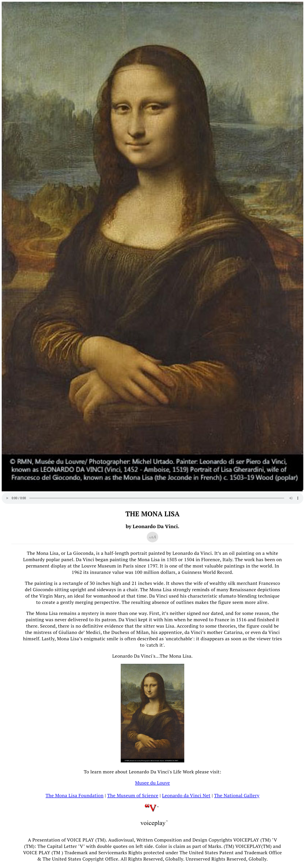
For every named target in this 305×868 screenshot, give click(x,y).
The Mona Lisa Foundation (75, 795)
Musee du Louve (153, 783)
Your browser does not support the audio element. (152, 498)
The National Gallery (237, 795)
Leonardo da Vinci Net (186, 795)
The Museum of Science (133, 795)
